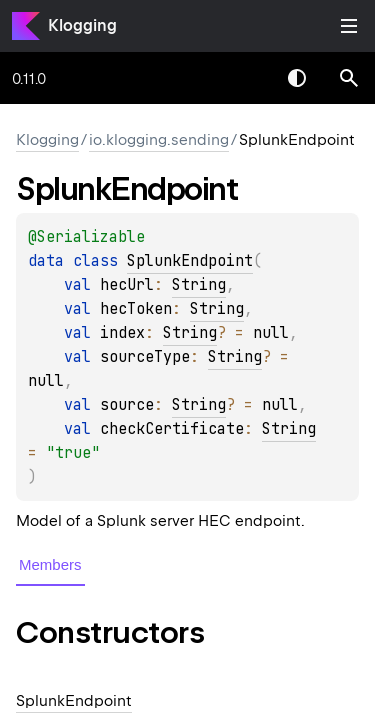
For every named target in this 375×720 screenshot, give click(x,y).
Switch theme (297, 78)
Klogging (82, 25)
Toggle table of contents (349, 26)
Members (50, 564)
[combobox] (245, 78)
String (199, 285)
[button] (349, 78)
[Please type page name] (349, 78)
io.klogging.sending (159, 140)
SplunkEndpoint (190, 261)
